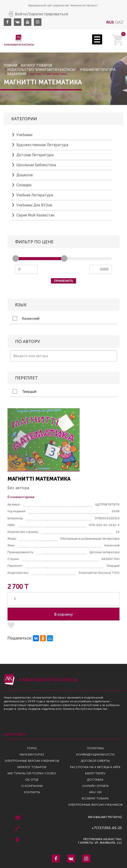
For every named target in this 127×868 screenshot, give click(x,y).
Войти (21, 14)
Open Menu (97, 39)
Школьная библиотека (36, 165)
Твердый (24, 391)
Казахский (26, 318)
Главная (11, 65)
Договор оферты (95, 761)
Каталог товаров (37, 65)
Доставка (95, 780)
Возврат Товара (95, 798)
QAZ (119, 22)
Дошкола (24, 175)
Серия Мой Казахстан (35, 215)
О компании (32, 786)
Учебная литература (98, 70)
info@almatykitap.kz (105, 817)
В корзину (64, 614)
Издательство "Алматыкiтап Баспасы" (42, 70)
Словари (24, 185)
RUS (110, 22)
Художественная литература (42, 145)
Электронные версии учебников (32, 761)
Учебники (24, 135)
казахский (17, 74)
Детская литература (35, 155)
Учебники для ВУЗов (34, 205)
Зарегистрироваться (48, 14)
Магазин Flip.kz (32, 755)
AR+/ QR (95, 792)
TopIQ (32, 748)
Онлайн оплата (95, 786)
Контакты (32, 792)
